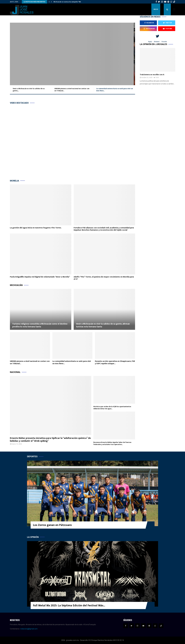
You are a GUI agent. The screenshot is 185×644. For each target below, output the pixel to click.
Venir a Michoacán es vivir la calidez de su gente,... (28, 90)
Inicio (156, 9)
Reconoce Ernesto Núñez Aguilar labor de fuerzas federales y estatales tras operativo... (112, 443)
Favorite (164, 42)
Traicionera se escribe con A (152, 75)
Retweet (157, 42)
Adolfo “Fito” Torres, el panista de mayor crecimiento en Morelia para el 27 (104, 278)
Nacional (15, 372)
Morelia (14, 181)
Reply (150, 42)
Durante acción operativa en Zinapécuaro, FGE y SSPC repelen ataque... (115, 362)
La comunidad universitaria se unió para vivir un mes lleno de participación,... (72, 54)
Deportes (32, 456)
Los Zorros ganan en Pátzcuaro (52, 525)
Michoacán (16, 285)
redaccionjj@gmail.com (29, 629)
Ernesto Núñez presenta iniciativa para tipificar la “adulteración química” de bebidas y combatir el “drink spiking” (50, 440)
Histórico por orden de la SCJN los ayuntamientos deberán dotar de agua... (112, 408)
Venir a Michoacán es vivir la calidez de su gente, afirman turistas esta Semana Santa (103, 325)
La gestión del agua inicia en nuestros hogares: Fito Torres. (36, 228)
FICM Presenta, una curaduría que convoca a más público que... (66, 606)
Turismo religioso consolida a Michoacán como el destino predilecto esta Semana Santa (40, 325)
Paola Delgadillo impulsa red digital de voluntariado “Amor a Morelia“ (40, 277)
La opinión (33, 537)
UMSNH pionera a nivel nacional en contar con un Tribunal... (71, 90)
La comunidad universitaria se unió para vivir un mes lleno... (114, 90)
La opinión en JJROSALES (153, 44)
